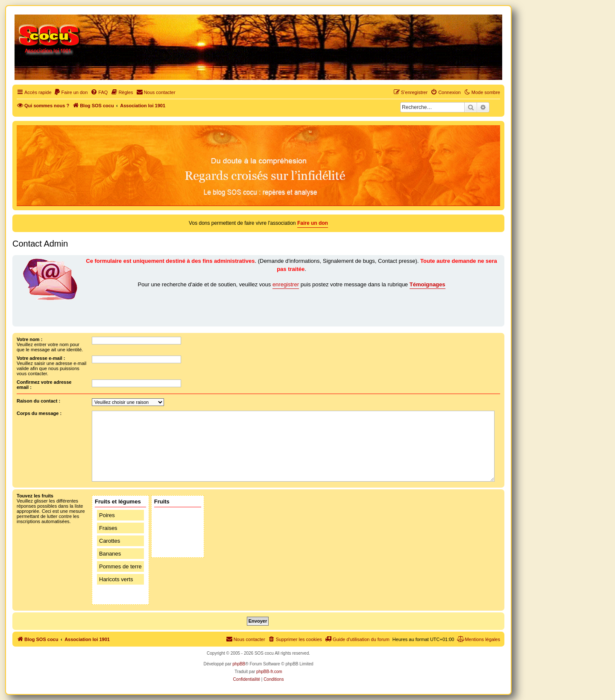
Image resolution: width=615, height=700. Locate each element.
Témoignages (428, 284)
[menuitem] (71, 92)
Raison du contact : (38, 401)
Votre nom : (29, 339)
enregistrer (286, 284)
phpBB (239, 664)
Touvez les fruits (35, 496)
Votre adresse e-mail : (41, 358)
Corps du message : (39, 413)
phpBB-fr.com (269, 672)
